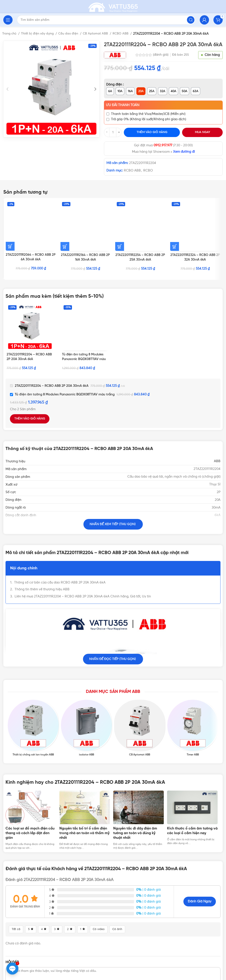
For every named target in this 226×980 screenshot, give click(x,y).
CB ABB (214, 525)
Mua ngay (202, 132)
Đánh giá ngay (200, 850)
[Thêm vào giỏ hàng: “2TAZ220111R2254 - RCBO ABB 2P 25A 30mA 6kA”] (120, 205)
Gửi (209, 944)
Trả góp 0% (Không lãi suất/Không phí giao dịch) (149, 119)
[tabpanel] (32, 768)
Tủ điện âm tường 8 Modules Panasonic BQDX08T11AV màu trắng (85, 353)
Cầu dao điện (72, 33)
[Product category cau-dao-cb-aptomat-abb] (140, 699)
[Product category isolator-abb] (86, 699)
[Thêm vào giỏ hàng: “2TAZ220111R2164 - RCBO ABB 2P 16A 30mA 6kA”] (65, 205)
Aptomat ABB (196, 525)
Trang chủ (10, 33)
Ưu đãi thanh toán (123, 105)
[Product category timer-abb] (193, 699)
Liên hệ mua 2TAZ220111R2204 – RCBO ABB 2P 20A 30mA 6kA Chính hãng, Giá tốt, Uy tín (83, 590)
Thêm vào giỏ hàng (152, 132)
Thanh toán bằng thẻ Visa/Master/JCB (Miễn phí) (148, 114)
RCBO (148, 171)
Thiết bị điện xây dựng (40, 33)
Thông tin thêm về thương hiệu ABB (42, 583)
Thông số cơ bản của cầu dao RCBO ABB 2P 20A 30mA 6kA (60, 576)
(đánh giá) (161, 55)
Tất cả (16, 877)
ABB (217, 455)
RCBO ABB (126, 33)
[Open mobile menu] (8, 20)
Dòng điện (115, 85)
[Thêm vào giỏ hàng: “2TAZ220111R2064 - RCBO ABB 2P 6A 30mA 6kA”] (10, 205)
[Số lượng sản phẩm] (113, 132)
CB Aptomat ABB (100, 33)
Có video (100, 877)
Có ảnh (120, 877)
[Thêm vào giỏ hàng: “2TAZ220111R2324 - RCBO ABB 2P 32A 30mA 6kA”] (175, 205)
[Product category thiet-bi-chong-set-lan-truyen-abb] (33, 699)
